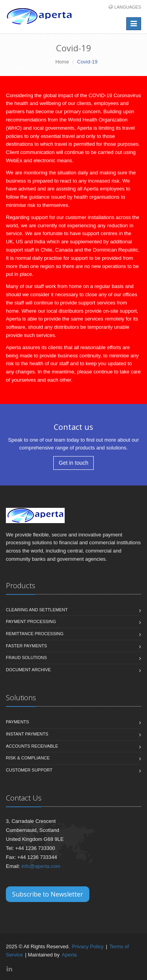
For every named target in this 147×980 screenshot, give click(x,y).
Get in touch (74, 463)
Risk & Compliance (28, 758)
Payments (17, 722)
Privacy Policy (88, 946)
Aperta (69, 955)
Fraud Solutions (26, 658)
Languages (128, 7)
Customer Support (29, 770)
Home (62, 62)
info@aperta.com (41, 866)
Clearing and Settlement (37, 610)
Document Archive (28, 670)
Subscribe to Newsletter (48, 894)
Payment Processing (31, 621)
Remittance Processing (35, 634)
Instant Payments (27, 734)
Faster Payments (26, 646)
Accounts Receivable (32, 746)
